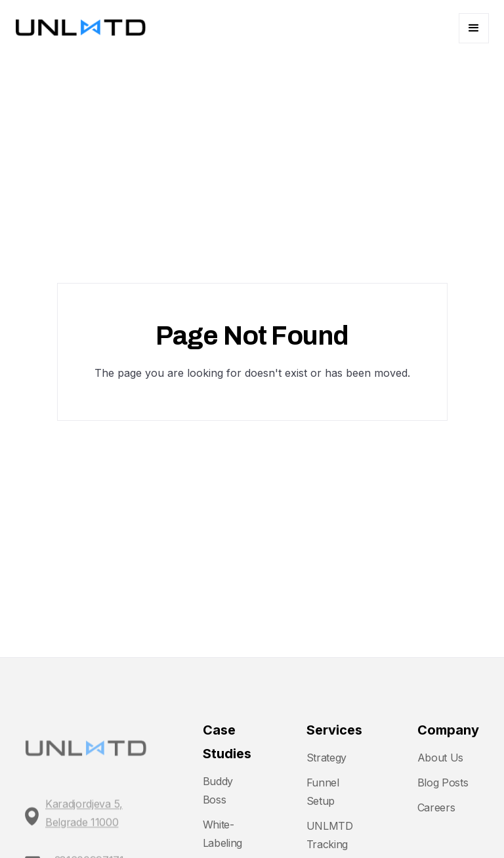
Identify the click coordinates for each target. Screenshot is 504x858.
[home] (81, 28)
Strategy (326, 758)
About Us (440, 758)
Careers (436, 807)
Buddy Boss (218, 790)
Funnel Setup (323, 792)
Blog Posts (443, 783)
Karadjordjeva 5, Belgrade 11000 (84, 820)
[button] (474, 28)
